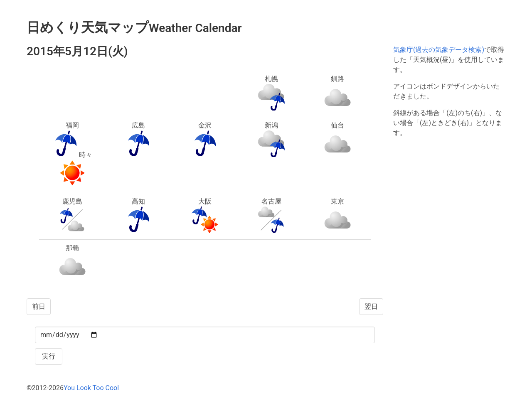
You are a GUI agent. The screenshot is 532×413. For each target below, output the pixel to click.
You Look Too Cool (91, 388)
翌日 (371, 306)
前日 (39, 306)
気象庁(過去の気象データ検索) (439, 50)
